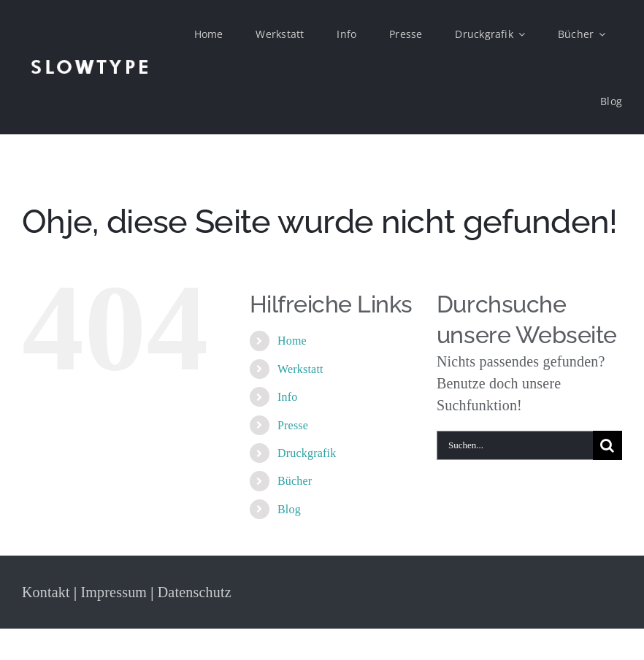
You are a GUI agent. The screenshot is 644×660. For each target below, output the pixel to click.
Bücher (295, 481)
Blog (289, 509)
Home (292, 341)
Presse (293, 425)
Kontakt (46, 592)
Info (287, 397)
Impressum (114, 592)
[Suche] (607, 445)
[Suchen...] (515, 445)
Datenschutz (195, 592)
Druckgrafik (307, 453)
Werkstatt (300, 369)
